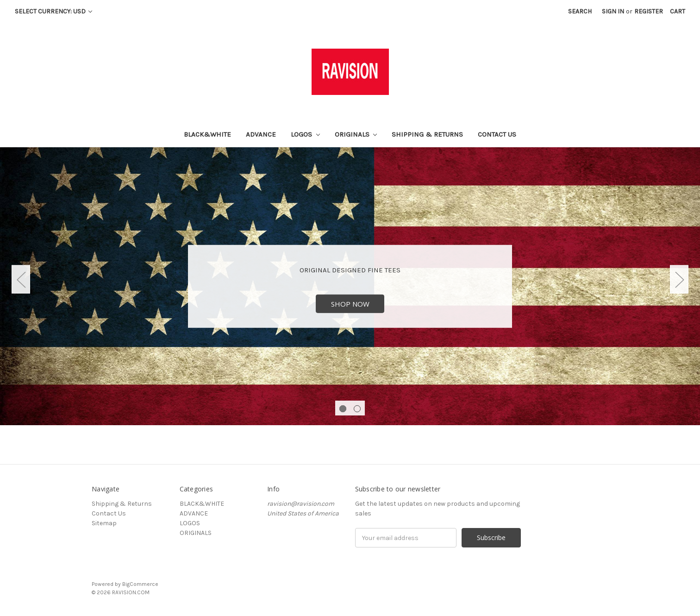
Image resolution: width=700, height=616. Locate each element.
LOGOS (305, 134)
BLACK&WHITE (207, 134)
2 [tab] (357, 409)
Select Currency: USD (53, 11)
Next (679, 280)
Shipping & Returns (427, 134)
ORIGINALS (356, 134)
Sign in (613, 11)
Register (649, 11)
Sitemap (104, 523)
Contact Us (497, 134)
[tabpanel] (350, 286)
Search (580, 11)
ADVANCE (261, 134)
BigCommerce (140, 584)
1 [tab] (343, 409)
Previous (21, 280)
